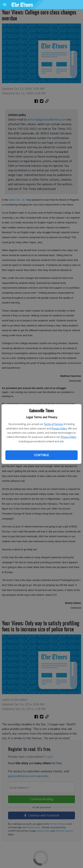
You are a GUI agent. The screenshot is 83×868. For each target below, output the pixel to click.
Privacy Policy (59, 428)
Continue (41, 455)
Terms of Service (53, 424)
